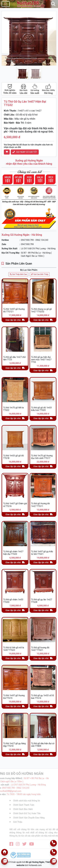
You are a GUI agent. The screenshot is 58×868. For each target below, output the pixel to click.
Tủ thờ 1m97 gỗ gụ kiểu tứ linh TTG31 (42, 553)
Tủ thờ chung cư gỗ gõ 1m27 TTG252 (41, 310)
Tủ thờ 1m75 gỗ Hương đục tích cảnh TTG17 (42, 457)
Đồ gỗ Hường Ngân (35, 862)
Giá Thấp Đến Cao (18, 274)
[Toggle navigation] (6, 4)
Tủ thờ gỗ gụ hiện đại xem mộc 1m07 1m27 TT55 (41, 360)
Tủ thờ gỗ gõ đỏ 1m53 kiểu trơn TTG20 (41, 409)
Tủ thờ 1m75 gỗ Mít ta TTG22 (13, 409)
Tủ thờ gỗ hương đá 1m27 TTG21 (40, 649)
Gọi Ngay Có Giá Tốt (25, 152)
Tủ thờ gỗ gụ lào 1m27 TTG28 (42, 601)
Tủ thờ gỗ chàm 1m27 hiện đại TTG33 (13, 553)
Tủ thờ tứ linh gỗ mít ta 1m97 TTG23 (14, 649)
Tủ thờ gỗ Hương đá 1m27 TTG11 (40, 505)
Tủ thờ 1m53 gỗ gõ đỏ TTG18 (14, 457)
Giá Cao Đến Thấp (40, 274)
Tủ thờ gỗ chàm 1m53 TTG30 (13, 601)
